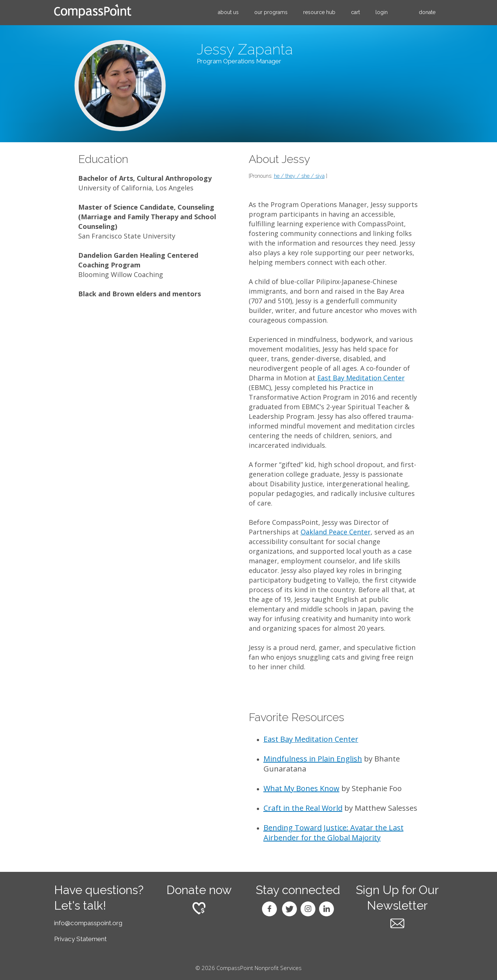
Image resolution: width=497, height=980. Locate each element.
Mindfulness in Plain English (313, 759)
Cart (355, 12)
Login (382, 12)
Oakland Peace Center (336, 532)
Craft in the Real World (303, 808)
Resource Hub (319, 12)
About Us (228, 12)
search (403, 13)
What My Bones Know (301, 788)
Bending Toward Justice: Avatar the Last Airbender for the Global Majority (334, 833)
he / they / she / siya (299, 176)
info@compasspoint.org (88, 923)
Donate (427, 12)
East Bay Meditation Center (361, 378)
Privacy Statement (80, 939)
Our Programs (271, 12)
